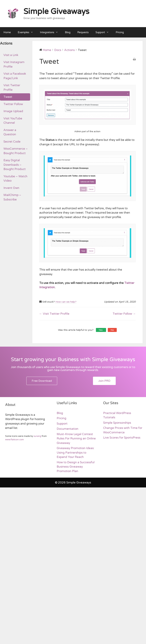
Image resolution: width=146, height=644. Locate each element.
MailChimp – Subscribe (12, 197)
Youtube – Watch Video (15, 179)
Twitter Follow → (124, 314)
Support (104, 32)
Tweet (8, 97)
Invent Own (11, 188)
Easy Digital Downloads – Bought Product (15, 165)
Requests (83, 32)
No (112, 330)
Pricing (120, 32)
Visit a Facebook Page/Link (15, 76)
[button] (42, 381)
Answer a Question (10, 132)
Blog (68, 32)
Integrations (51, 32)
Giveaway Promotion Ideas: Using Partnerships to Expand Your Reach (75, 453)
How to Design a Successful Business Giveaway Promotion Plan (76, 467)
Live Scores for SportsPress (122, 438)
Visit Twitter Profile (12, 88)
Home (7, 32)
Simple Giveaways (56, 12)
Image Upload (13, 111)
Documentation (67, 429)
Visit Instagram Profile (14, 64)
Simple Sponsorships (117, 423)
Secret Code (12, 142)
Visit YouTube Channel (13, 121)
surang (37, 436)
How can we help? (66, 302)
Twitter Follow (13, 104)
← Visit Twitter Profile (54, 314)
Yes (101, 330)
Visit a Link (11, 55)
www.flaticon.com (14, 440)
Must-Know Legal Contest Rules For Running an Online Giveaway (76, 439)
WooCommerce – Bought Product (16, 151)
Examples (27, 32)
